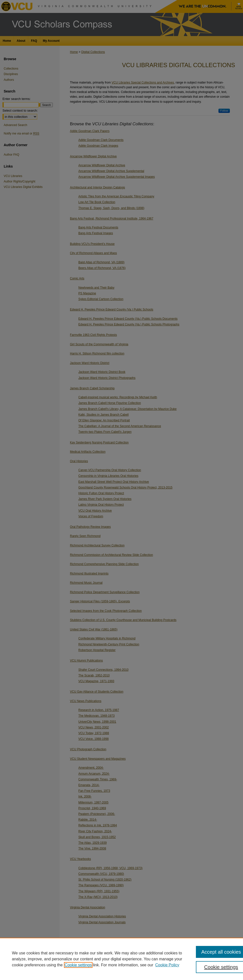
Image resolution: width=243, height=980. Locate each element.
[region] (121, 959)
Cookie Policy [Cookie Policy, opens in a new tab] (167, 965)
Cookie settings (78, 965)
